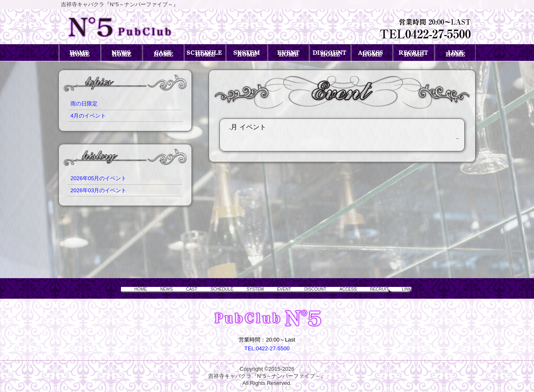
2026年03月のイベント (98, 190)
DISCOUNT (318, 289)
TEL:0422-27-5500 (267, 348)
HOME (103, 289)
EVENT (280, 289)
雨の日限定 (84, 104)
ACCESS (359, 289)
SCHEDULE (203, 289)
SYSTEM (244, 289)
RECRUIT (398, 289)
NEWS (135, 289)
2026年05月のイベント (98, 178)
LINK (432, 289)
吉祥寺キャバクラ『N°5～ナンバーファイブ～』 (267, 376)
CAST (165, 289)
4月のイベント (88, 116)
